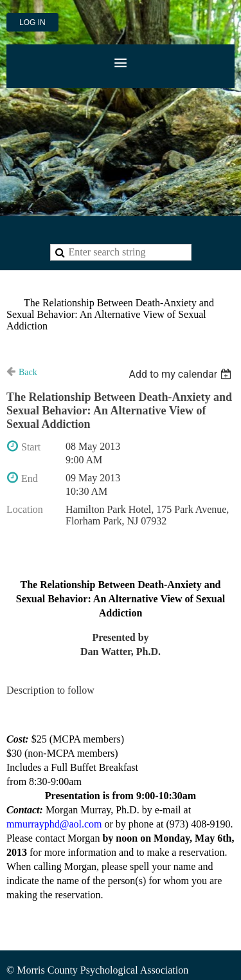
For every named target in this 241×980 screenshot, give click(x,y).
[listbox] (182, 374)
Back (28, 372)
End (30, 478)
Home (19, 287)
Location (25, 509)
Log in (32, 23)
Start (31, 447)
